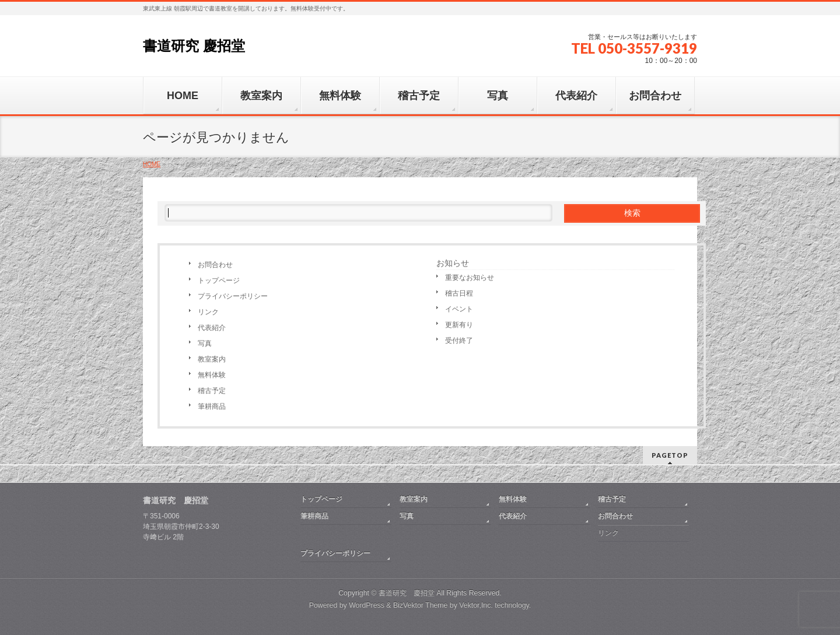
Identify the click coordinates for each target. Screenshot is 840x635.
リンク (208, 312)
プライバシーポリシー (233, 296)
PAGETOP (670, 455)
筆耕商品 (212, 406)
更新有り (459, 325)
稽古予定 (212, 391)
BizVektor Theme (421, 605)
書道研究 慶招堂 (194, 46)
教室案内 (212, 359)
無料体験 (212, 375)
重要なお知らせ (470, 278)
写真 (205, 343)
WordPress (367, 605)
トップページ (219, 280)
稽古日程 (459, 293)
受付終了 (459, 341)
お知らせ (453, 263)
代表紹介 (212, 328)
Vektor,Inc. (476, 605)
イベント (459, 309)
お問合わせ (215, 265)
